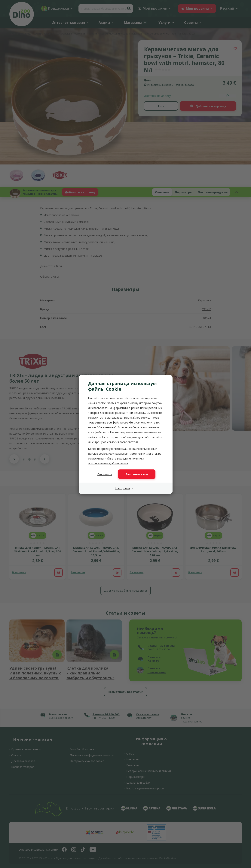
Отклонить (105, 474)
